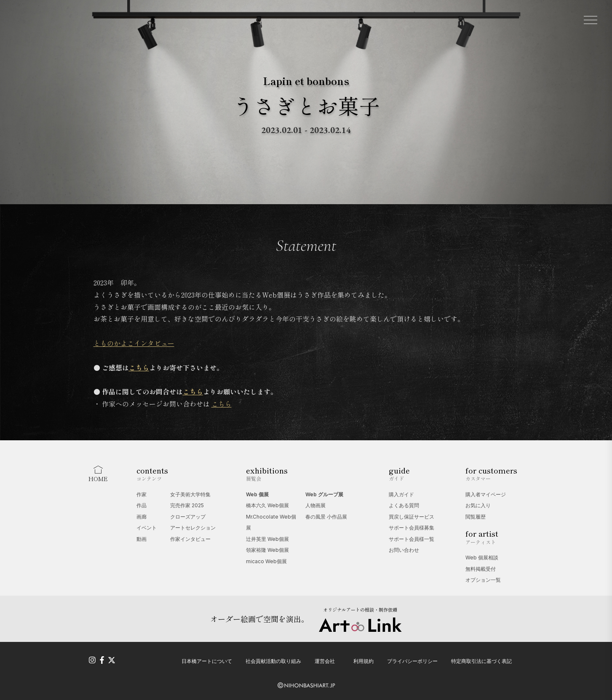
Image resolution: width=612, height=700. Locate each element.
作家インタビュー (190, 539)
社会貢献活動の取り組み (273, 661)
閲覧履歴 (476, 517)
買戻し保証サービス (412, 517)
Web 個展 (257, 494)
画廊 (142, 517)
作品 (142, 505)
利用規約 (363, 661)
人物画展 (315, 505)
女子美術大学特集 (190, 494)
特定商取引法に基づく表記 (481, 661)
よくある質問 (404, 505)
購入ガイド (401, 494)
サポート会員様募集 (412, 528)
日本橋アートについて (207, 661)
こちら (222, 404)
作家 (142, 494)
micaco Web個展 (266, 561)
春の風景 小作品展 (326, 517)
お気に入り (478, 505)
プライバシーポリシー (412, 661)
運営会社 (325, 661)
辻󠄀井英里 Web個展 (267, 539)
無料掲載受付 (481, 569)
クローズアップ (188, 517)
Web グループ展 (324, 494)
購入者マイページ (486, 494)
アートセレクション (193, 528)
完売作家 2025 (187, 505)
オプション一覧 (483, 580)
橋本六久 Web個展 (267, 505)
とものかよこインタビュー (134, 343)
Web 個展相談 (482, 558)
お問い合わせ (404, 550)
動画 (142, 539)
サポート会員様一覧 (412, 539)
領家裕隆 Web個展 (267, 550)
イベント (147, 528)
